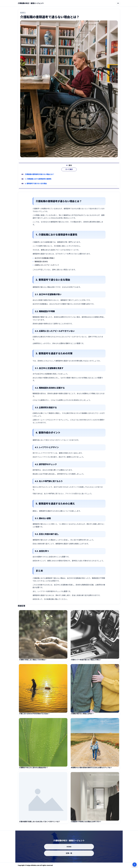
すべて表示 (69, 172)
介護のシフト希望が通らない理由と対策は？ (86, 662)
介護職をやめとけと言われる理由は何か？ (33, 770)
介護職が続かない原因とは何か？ (82, 716)
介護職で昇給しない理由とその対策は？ (33, 662)
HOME (69, 847)
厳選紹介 (23, 12)
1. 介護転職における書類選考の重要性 (38, 181)
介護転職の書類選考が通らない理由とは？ (40, 177)
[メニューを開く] (118, 3)
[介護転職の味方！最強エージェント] (31, 3)
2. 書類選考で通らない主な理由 (36, 186)
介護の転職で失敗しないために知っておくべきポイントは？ (40, 824)
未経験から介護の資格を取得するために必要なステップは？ (91, 770)
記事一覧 (69, 853)
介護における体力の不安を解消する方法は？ (34, 716)
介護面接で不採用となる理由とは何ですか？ (86, 824)
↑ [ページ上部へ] (135, 865)
